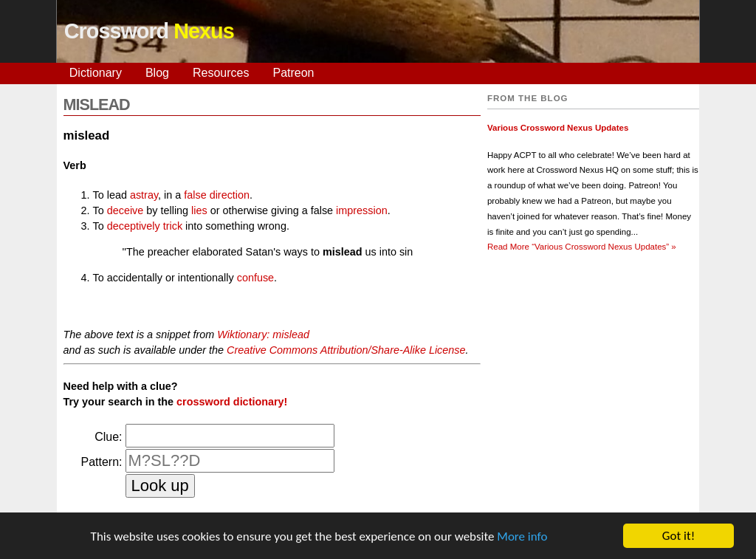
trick (173, 226)
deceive (126, 210)
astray (144, 195)
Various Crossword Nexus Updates (558, 128)
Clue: (108, 437)
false (195, 195)
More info (522, 536)
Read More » (582, 247)
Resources (221, 73)
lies (199, 210)
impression (362, 210)
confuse (255, 278)
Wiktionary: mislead (263, 335)
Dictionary (96, 73)
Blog (157, 73)
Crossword (149, 31)
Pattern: (101, 462)
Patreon (293, 73)
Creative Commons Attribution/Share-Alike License (346, 350)
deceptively (134, 226)
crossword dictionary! (232, 402)
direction (230, 195)
